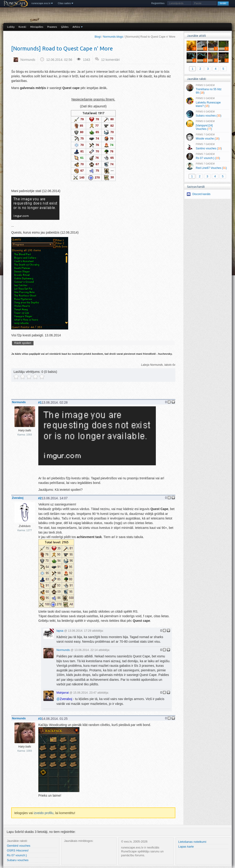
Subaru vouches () (207, 114)
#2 (40, 498)
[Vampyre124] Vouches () (207, 125)
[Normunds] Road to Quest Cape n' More (62, 49)
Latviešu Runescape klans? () (207, 102)
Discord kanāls (201, 194)
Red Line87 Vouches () (207, 166)
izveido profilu (44, 813)
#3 (40, 719)
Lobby (11, 27)
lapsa (60, 631)
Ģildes (65, 27)
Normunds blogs (113, 37)
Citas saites (64, 3)
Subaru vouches (18, 860)
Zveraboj (18, 498)
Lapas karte (186, 847)
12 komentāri (111, 60)
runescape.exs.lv (41, 3)
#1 (40, 402)
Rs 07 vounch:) (17, 855)
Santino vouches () (207, 147)
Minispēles (37, 27)
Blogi (98, 37)
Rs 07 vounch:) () (207, 156)
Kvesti (22, 27)
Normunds (28, 60)
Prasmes (52, 27)
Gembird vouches (19, 846)
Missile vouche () (207, 137)
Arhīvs (76, 27)
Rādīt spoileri (23, 343)
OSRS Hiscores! (18, 850)
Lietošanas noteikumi (192, 842)
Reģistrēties (158, 3)
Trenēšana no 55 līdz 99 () (207, 89)
